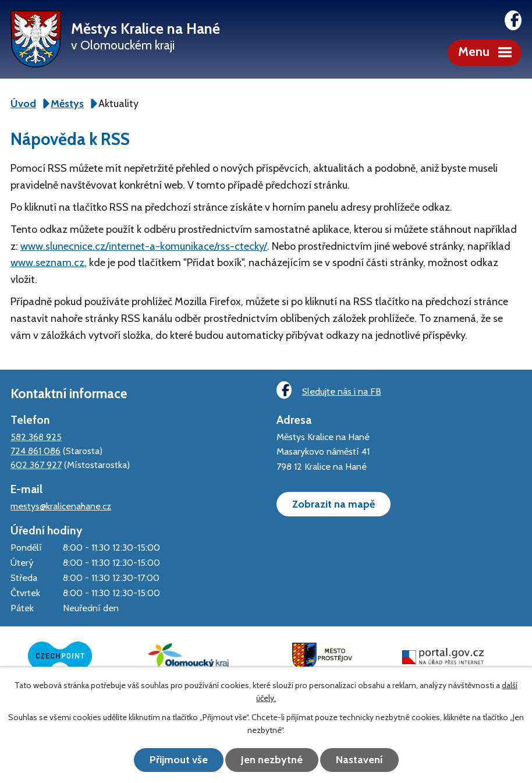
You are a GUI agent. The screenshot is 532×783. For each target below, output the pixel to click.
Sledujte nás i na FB (329, 390)
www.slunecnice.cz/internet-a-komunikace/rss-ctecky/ (144, 246)
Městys (67, 104)
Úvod (23, 104)
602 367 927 (36, 465)
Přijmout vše (179, 760)
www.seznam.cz (47, 263)
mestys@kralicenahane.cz (61, 506)
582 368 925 (36, 437)
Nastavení (359, 760)
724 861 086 (36, 451)
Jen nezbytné (272, 760)
